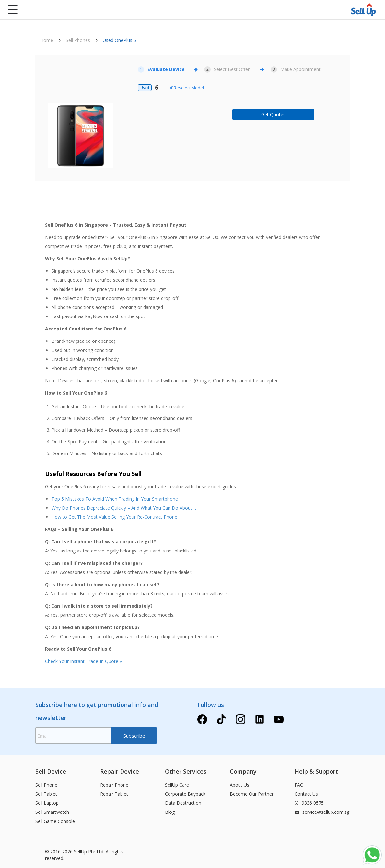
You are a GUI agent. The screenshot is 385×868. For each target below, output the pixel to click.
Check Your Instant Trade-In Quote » (83, 661)
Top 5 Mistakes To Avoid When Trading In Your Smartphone (115, 499)
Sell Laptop (47, 803)
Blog (170, 812)
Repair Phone (114, 785)
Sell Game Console (55, 821)
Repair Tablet (114, 794)
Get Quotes (273, 114)
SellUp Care (177, 785)
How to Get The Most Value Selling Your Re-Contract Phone (114, 517)
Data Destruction (183, 803)
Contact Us (306, 794)
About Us (239, 785)
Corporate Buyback (185, 794)
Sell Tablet (46, 794)
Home (47, 40)
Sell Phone (46, 785)
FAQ (299, 785)
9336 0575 (309, 803)
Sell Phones (78, 40)
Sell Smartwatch (52, 812)
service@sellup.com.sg (322, 812)
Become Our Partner (252, 794)
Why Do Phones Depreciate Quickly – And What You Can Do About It (124, 508)
